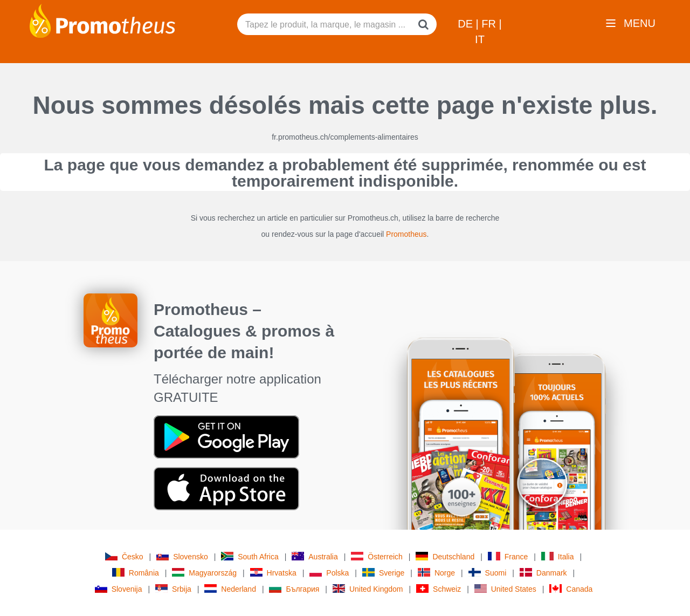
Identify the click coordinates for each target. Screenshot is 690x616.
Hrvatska (273, 573)
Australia (315, 556)
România (136, 573)
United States (505, 589)
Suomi (488, 573)
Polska (329, 573)
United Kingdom (368, 589)
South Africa (250, 556)
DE (467, 24)
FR (490, 24)
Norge (436, 573)
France (508, 556)
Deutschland (445, 556)
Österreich (377, 556)
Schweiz (439, 589)
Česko (124, 556)
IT (480, 39)
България (294, 589)
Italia (558, 556)
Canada (571, 589)
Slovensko (182, 556)
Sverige (383, 573)
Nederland (230, 589)
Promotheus (406, 234)
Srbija (173, 589)
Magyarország (204, 573)
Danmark (543, 573)
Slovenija (119, 589)
